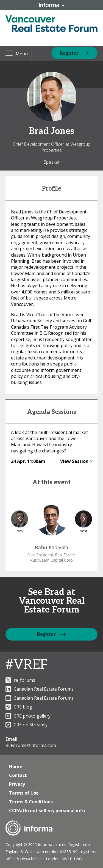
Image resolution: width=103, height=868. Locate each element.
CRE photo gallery (28, 716)
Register (69, 53)
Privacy (17, 784)
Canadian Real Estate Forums (40, 689)
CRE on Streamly (27, 725)
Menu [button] (22, 54)
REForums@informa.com (31, 745)
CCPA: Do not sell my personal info (47, 811)
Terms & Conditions (31, 802)
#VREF (27, 665)
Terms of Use (24, 793)
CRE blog (19, 707)
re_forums (20, 680)
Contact (18, 775)
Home (16, 767)
